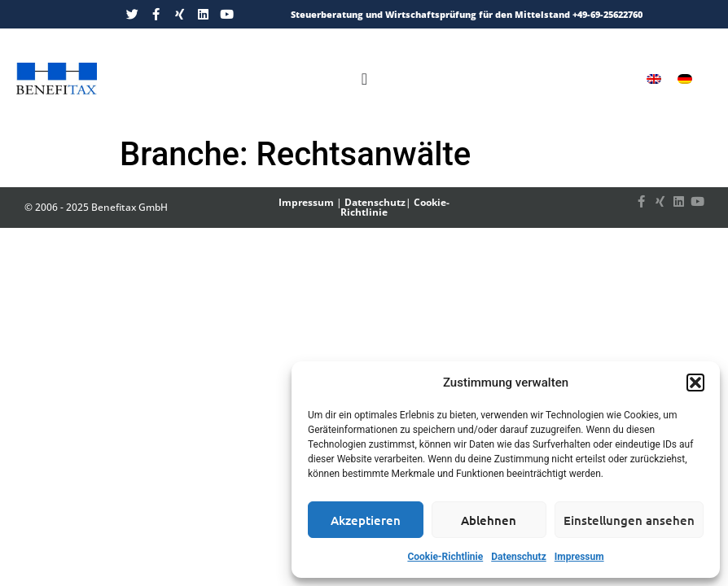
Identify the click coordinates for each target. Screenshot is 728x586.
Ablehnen (489, 520)
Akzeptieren (366, 520)
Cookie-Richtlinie (445, 557)
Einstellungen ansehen (629, 520)
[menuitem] (654, 79)
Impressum (579, 557)
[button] (695, 383)
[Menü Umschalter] (364, 79)
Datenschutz (519, 557)
